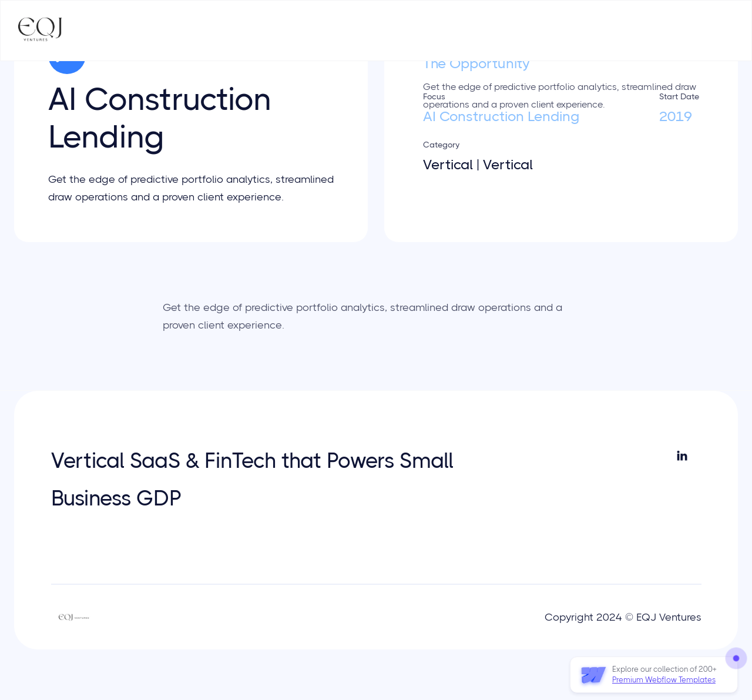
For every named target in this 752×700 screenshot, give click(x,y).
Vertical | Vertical (478, 165)
